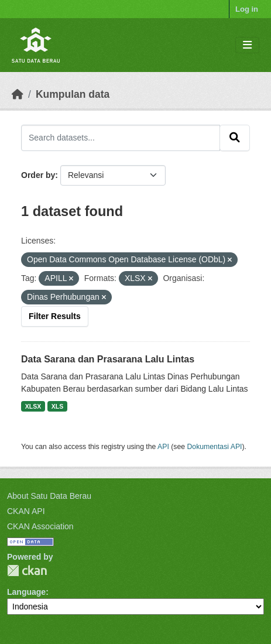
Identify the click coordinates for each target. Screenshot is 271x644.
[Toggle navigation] (247, 45)
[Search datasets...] (121, 138)
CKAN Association (40, 526)
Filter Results (55, 316)
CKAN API (26, 511)
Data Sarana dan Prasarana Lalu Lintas (108, 359)
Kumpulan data (73, 94)
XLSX (33, 406)
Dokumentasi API (215, 447)
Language (26, 592)
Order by (38, 175)
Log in (247, 9)
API (163, 447)
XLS (57, 406)
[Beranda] (18, 94)
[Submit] (235, 138)
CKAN (27, 571)
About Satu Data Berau (49, 496)
